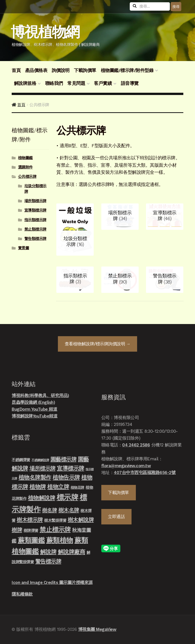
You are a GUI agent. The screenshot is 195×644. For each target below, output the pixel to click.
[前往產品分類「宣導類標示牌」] (165, 217)
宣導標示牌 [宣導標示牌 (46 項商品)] (71, 468)
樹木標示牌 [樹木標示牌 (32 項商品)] (30, 520)
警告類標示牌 (35, 239)
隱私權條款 (22, 594)
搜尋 (176, 7)
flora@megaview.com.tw (126, 466)
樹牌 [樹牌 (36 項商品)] (17, 530)
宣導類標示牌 (35, 210)
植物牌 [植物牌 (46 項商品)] (38, 487)
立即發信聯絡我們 (182, 620)
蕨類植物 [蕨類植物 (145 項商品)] (60, 540)
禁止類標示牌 (35, 229)
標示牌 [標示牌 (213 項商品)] (68, 497)
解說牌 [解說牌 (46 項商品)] (48, 552)
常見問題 (76, 83)
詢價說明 (61, 70)
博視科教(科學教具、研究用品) (40, 395)
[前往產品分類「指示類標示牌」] (75, 280)
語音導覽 (130, 83)
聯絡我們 (54, 83)
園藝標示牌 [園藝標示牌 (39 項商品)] (64, 459)
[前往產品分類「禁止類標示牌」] (120, 280)
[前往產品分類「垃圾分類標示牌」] (75, 230)
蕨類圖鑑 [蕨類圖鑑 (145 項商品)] (31, 540)
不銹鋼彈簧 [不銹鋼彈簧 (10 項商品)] (21, 460)
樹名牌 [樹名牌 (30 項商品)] (50, 510)
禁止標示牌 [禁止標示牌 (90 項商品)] (55, 529)
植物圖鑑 (25, 158)
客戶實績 (103, 83)
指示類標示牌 (35, 220)
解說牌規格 (25, 83)
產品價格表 (36, 70)
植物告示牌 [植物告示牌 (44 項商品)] (66, 477)
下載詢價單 (85, 70)
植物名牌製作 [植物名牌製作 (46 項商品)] (35, 477)
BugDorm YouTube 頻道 (34, 409)
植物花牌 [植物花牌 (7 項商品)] (77, 487)
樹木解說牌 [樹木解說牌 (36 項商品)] (81, 520)
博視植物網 (45, 32)
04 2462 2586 (136, 445)
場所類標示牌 (35, 201)
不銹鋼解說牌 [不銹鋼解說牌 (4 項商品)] (40, 460)
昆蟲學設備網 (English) (33, 402)
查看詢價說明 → (97, 344)
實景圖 (24, 248)
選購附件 (25, 167)
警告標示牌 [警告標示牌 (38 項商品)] (48, 561)
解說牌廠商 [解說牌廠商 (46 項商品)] (72, 552)
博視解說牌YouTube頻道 (35, 416)
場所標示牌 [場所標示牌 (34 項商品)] (43, 468)
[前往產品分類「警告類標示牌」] (165, 280)
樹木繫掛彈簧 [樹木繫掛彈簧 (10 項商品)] (55, 520)
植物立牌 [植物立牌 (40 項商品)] (58, 487)
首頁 (16, 70)
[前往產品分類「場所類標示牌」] (120, 217)
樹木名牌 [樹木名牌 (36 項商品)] (69, 510)
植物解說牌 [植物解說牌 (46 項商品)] (42, 498)
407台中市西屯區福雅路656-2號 (145, 472)
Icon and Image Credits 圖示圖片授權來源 (52, 582)
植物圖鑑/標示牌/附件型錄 (127, 70)
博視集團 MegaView (97, 629)
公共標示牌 (27, 177)
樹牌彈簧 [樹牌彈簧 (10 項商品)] (31, 531)
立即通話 (116, 517)
